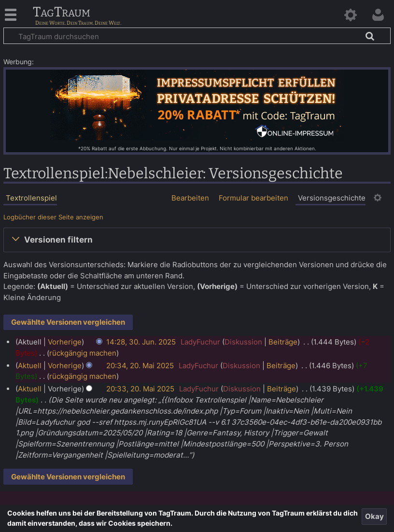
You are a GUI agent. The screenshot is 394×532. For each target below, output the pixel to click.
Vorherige (65, 342)
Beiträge (283, 342)
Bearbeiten (190, 198)
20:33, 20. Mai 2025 (140, 389)
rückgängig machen (83, 353)
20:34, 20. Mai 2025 (140, 366)
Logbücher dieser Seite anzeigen (53, 217)
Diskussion (243, 342)
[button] (197, 240)
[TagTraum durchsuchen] (197, 36)
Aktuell (30, 366)
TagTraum (62, 13)
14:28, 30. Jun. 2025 (141, 342)
